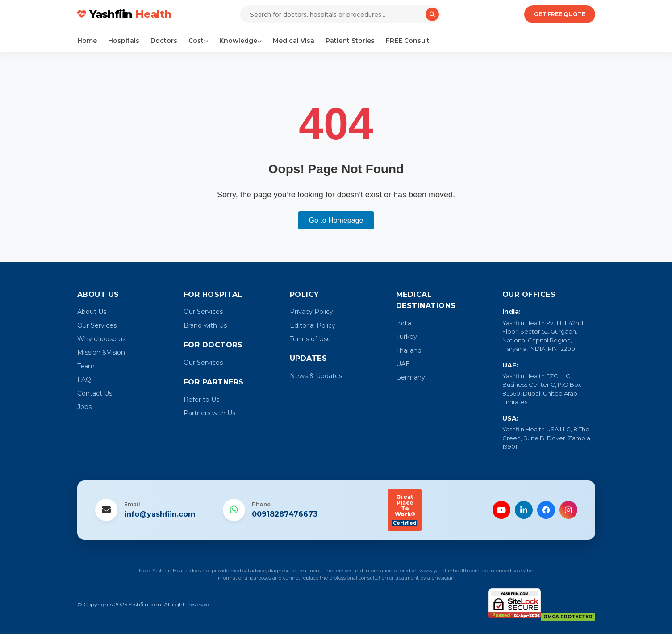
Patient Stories (350, 41)
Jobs (84, 407)
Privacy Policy (311, 312)
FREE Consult (408, 41)
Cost (198, 41)
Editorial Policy (313, 325)
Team (86, 366)
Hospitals (124, 41)
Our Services (97, 325)
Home (87, 41)
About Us (92, 312)
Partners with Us (209, 413)
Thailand (409, 350)
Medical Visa (294, 41)
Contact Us (95, 393)
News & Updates (316, 376)
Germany (411, 377)
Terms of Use (310, 339)
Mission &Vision (101, 352)
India (404, 323)
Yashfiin (124, 14)
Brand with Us (205, 325)
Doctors (164, 41)
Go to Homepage (336, 220)
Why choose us (101, 339)
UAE (403, 364)
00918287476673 (285, 514)
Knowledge (240, 41)
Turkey (407, 337)
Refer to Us (201, 400)
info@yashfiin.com (160, 514)
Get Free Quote (560, 14)
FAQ (84, 380)
